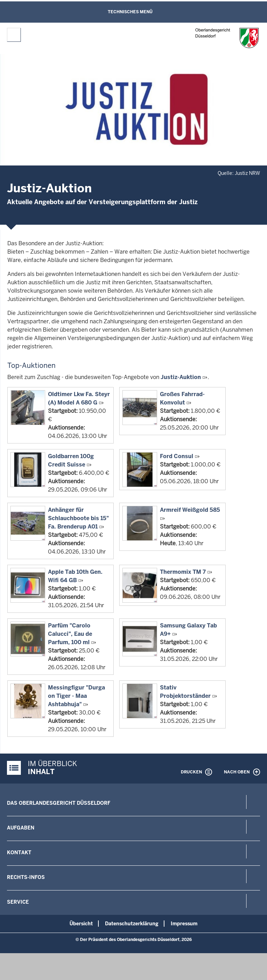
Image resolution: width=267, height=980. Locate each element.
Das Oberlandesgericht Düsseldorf (59, 803)
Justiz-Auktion (181, 377)
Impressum (184, 924)
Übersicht (81, 924)
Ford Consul (177, 456)
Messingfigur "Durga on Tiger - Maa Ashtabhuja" (76, 696)
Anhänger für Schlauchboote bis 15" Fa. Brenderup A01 (78, 518)
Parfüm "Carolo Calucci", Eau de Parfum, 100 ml (70, 634)
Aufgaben (21, 828)
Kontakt (19, 852)
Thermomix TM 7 (183, 572)
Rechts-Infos (26, 877)
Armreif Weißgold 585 (190, 510)
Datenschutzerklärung (132, 924)
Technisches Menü (130, 12)
